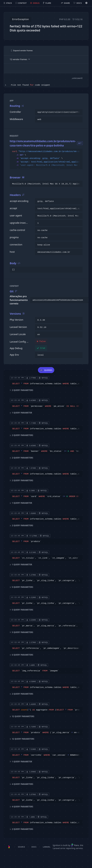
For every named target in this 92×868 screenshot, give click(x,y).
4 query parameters (21, 784)
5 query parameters (21, 587)
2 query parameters (21, 390)
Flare (75, 845)
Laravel (47, 847)
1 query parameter (21, 413)
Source (21, 847)
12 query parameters (22, 716)
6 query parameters (21, 655)
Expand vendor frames (22, 51)
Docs (34, 847)
